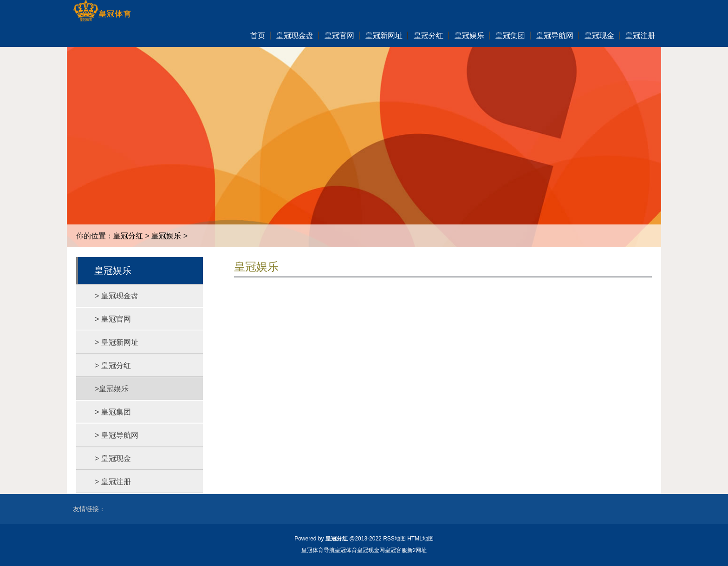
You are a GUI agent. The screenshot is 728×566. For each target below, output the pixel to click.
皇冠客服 (396, 550)
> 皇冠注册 (113, 482)
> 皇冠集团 (113, 412)
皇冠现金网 (371, 550)
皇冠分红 (128, 236)
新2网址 (417, 550)
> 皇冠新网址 (117, 342)
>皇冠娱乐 (112, 389)
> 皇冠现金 (113, 458)
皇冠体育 (346, 550)
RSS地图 (394, 539)
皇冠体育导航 (318, 550)
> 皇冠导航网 (117, 435)
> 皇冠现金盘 (117, 296)
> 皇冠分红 (113, 365)
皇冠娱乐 (166, 236)
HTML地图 (420, 539)
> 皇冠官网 (113, 319)
